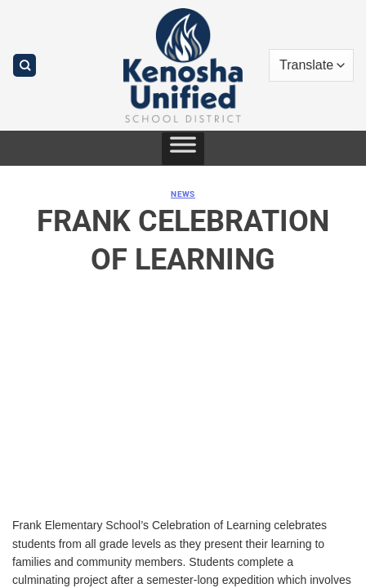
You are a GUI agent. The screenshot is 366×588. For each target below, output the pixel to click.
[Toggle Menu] (183, 149)
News (183, 194)
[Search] (25, 66)
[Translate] (311, 65)
